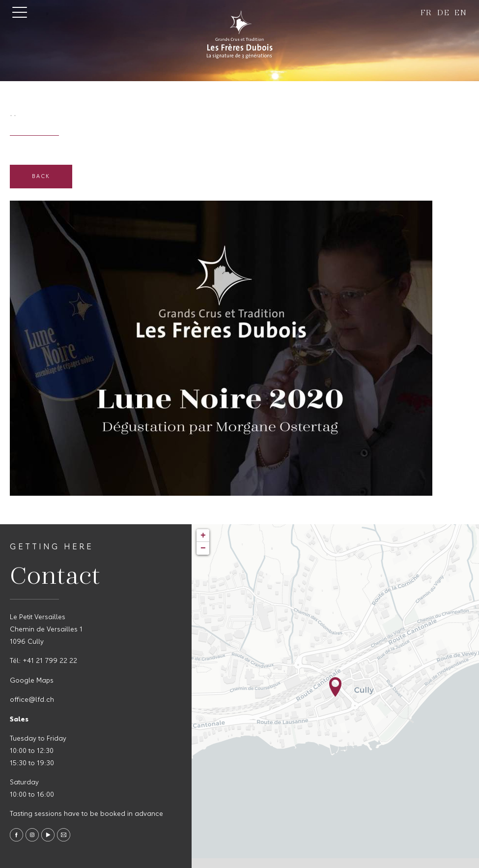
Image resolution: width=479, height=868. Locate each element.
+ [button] (203, 536)
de (443, 12)
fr (426, 12)
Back (41, 177)
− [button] (203, 548)
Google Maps (32, 681)
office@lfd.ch (32, 700)
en (461, 12)
